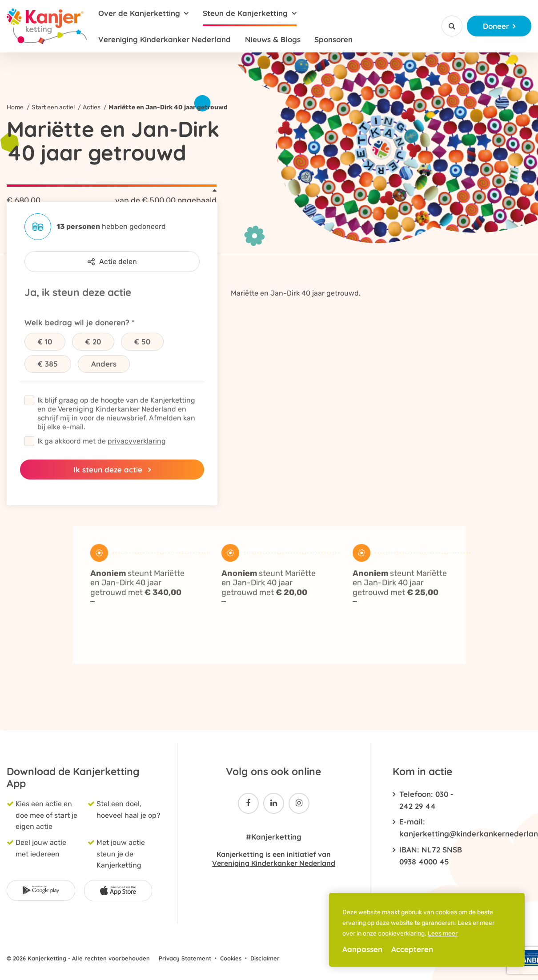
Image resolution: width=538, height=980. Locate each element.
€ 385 (48, 378)
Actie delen (112, 262)
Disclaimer (265, 958)
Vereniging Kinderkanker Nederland (165, 39)
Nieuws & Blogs (273, 39)
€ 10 (45, 356)
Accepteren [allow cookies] (412, 949)
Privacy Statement (185, 958)
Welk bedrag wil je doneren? (77, 337)
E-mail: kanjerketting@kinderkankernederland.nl (431, 828)
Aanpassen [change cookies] (362, 949)
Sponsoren (333, 39)
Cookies (231, 958)
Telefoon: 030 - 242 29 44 (426, 800)
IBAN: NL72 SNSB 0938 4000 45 (431, 856)
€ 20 (93, 356)
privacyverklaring (137, 456)
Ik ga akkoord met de (102, 456)
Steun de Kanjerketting (245, 13)
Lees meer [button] (443, 934)
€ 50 (142, 356)
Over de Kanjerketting (139, 13)
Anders (104, 378)
